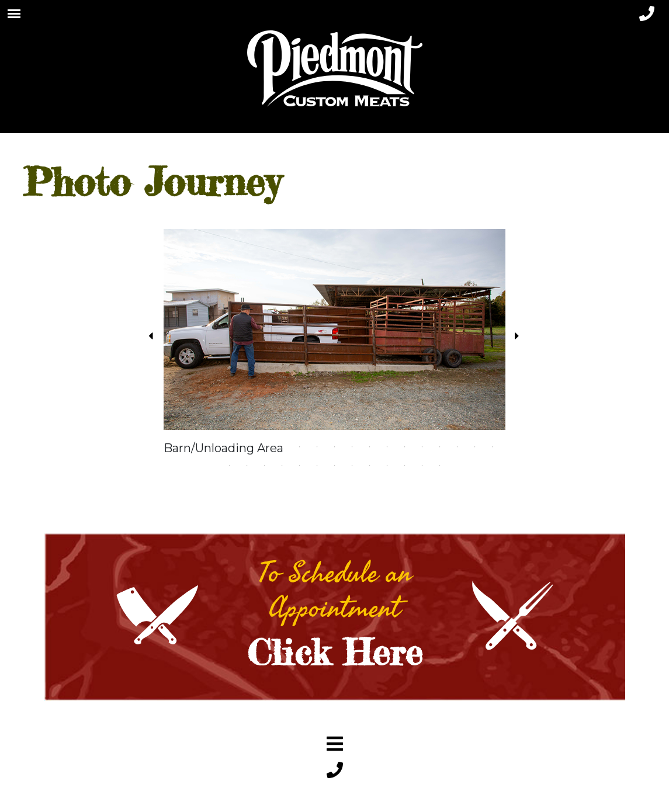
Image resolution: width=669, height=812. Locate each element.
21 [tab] (247, 466)
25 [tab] (317, 466)
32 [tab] (440, 466)
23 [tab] (282, 466)
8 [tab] (300, 447)
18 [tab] (475, 447)
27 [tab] (352, 466)
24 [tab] (300, 466)
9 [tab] (317, 447)
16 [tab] (440, 447)
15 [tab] (422, 447)
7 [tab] (282, 447)
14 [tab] (405, 447)
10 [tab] (335, 447)
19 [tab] (493, 447)
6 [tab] (265, 447)
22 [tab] (265, 466)
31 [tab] (422, 466)
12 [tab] (370, 447)
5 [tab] (247, 447)
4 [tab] (230, 447)
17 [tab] (457, 447)
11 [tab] (352, 447)
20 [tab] (230, 466)
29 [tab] (387, 466)
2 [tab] (195, 447)
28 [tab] (370, 466)
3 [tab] (212, 447)
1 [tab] (177, 447)
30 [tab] (405, 466)
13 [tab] (387, 447)
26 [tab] (335, 466)
